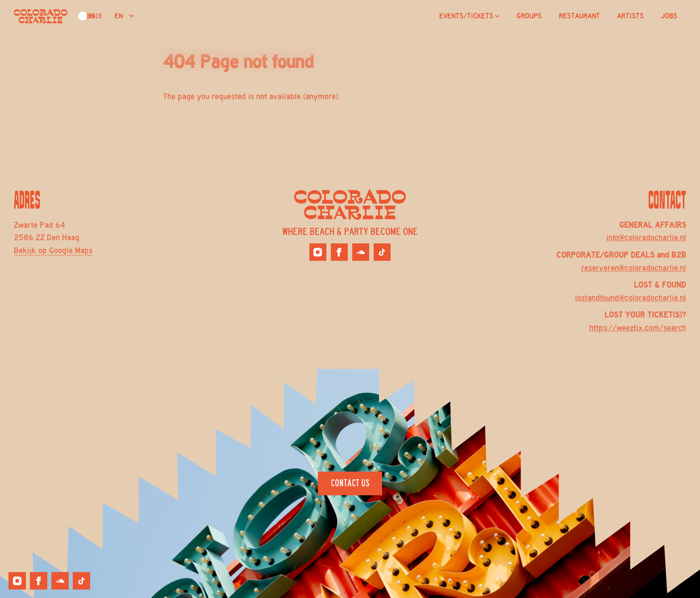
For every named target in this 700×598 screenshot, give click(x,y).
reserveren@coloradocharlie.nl (634, 268)
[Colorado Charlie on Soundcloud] (361, 252)
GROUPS (529, 16)
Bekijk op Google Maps (53, 251)
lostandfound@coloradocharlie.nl (631, 298)
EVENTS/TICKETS (469, 16)
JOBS (669, 16)
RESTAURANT (579, 16)
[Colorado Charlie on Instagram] (318, 252)
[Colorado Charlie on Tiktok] (382, 252)
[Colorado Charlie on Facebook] (339, 252)
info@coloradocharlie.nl (646, 238)
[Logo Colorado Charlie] (41, 16)
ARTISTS (630, 16)
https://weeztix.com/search (638, 328)
